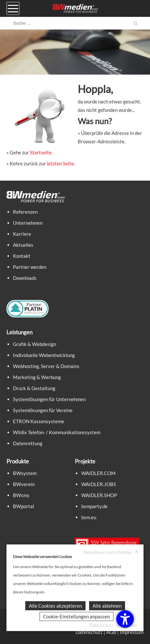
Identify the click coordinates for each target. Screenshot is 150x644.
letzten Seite (60, 163)
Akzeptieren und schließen (111, 552)
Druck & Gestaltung (34, 388)
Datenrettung (28, 443)
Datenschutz (89, 632)
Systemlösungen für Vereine (43, 410)
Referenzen (25, 212)
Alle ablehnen (107, 606)
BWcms (21, 495)
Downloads (25, 278)
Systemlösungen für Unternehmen (49, 399)
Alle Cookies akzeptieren (55, 606)
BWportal (23, 506)
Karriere (22, 234)
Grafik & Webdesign (35, 344)
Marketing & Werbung (37, 377)
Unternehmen (28, 223)
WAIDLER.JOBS (99, 484)
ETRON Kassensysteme (39, 421)
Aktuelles (23, 245)
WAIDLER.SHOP (99, 495)
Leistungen (19, 332)
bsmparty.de (94, 506)
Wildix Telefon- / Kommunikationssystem (57, 432)
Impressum (132, 632)
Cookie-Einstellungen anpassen (76, 616)
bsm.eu (89, 517)
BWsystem (25, 473)
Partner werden (30, 267)
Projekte (85, 461)
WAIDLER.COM (98, 473)
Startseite (41, 152)
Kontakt (22, 256)
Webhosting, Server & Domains (46, 366)
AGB (111, 632)
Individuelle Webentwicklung (44, 355)
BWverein (24, 484)
